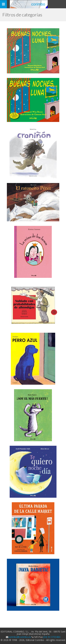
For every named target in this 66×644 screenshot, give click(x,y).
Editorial (31, 4)
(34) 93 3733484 (52, 637)
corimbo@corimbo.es (20, 637)
